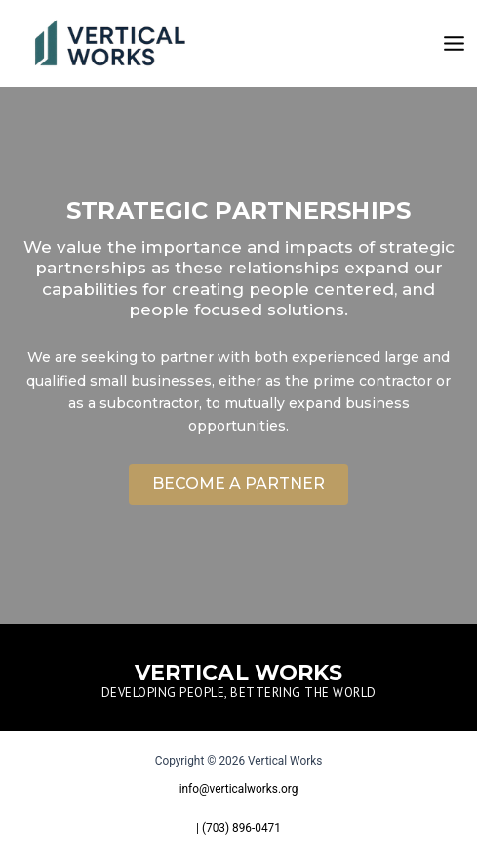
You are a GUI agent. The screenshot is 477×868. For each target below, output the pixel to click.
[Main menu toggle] (454, 43)
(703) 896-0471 (241, 828)
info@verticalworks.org (239, 789)
